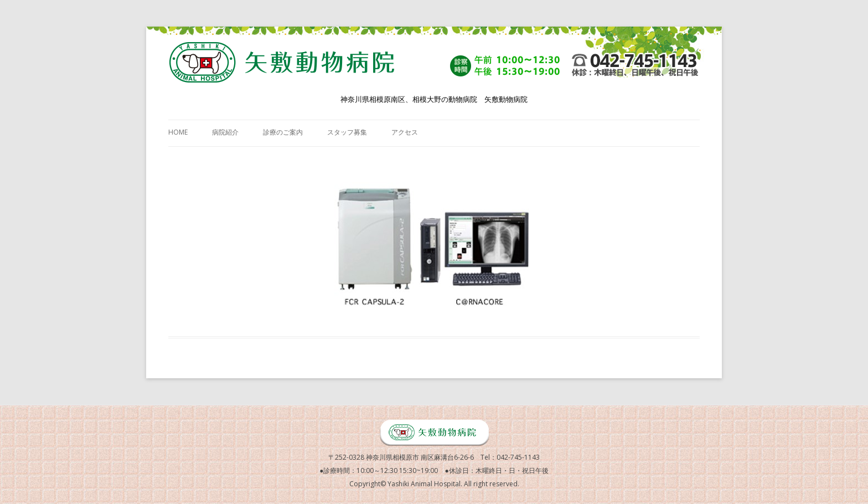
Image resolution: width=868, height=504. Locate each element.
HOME (178, 132)
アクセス (405, 132)
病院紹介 (225, 132)
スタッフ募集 (347, 132)
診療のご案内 (283, 132)
